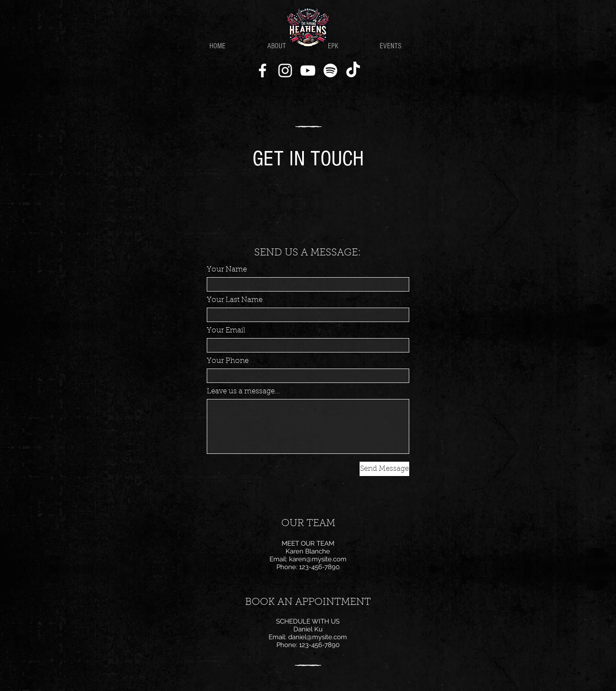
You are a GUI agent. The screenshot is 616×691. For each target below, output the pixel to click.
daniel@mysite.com (318, 637)
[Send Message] (384, 469)
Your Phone (228, 361)
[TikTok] (353, 70)
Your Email (226, 330)
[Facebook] (263, 70)
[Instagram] (285, 70)
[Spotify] (330, 70)
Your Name (227, 270)
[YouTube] (308, 70)
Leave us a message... (243, 391)
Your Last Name (235, 300)
